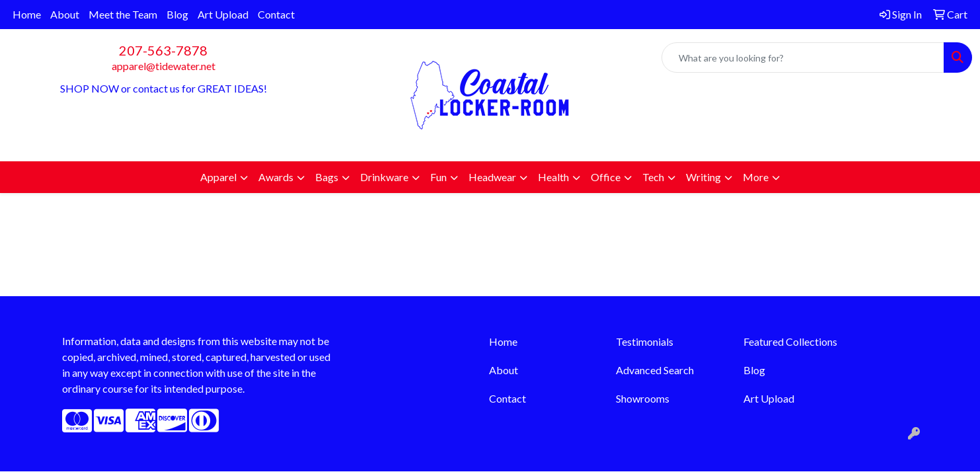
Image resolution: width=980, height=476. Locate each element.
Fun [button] (438, 177)
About (65, 14)
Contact (276, 14)
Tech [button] (653, 177)
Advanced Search (655, 370)
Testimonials (645, 341)
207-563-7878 (163, 50)
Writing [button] (703, 177)
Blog (177, 14)
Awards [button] (276, 177)
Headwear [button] (492, 177)
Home (27, 14)
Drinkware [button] (384, 177)
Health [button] (553, 177)
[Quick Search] (803, 58)
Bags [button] (327, 177)
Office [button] (606, 177)
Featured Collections (790, 341)
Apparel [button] (218, 177)
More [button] (756, 177)
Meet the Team (123, 14)
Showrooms (643, 398)
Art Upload (223, 14)
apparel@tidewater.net (164, 66)
